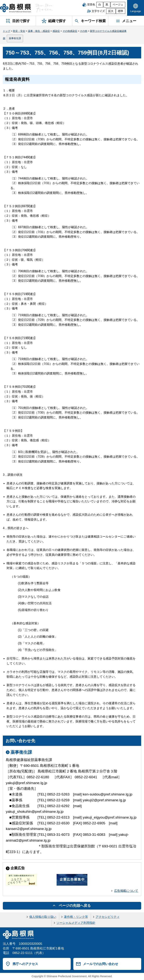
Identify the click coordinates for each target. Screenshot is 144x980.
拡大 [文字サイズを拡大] (111, 11)
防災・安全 (19, 31)
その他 (84, 31)
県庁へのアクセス (25, 964)
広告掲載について (126, 891)
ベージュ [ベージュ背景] (118, 5)
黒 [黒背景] (107, 5)
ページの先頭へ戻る (75, 906)
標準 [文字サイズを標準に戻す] (121, 11)
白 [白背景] (100, 5)
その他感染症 (70, 31)
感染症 (56, 31)
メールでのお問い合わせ (101, 964)
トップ (6, 31)
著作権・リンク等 (76, 917)
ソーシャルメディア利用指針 (76, 923)
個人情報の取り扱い (43, 917)
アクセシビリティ (108, 917)
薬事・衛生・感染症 (39, 31)
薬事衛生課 (15, 38)
